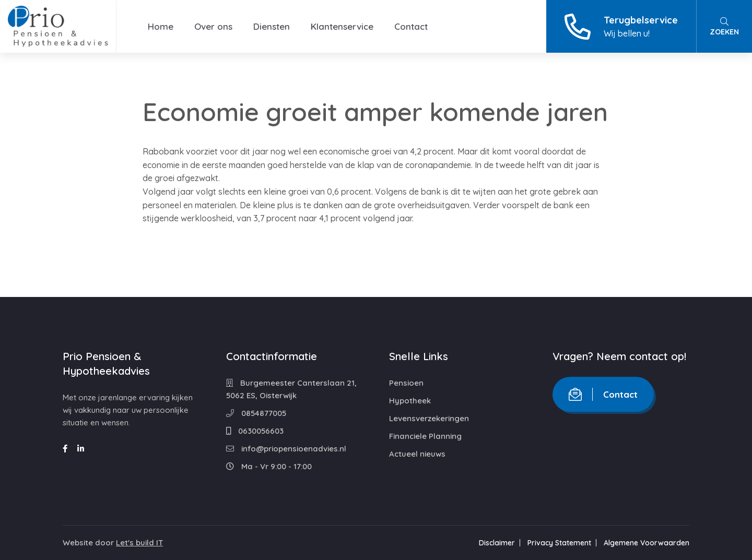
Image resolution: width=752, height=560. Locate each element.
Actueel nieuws (417, 454)
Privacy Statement (559, 543)
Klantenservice (342, 26)
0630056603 (255, 431)
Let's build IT (139, 543)
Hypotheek (410, 401)
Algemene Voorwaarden (647, 543)
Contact (411, 26)
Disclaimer (497, 543)
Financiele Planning (425, 436)
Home (161, 26)
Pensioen (406, 383)
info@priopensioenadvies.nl (286, 449)
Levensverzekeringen (429, 418)
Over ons (213, 26)
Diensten (272, 26)
